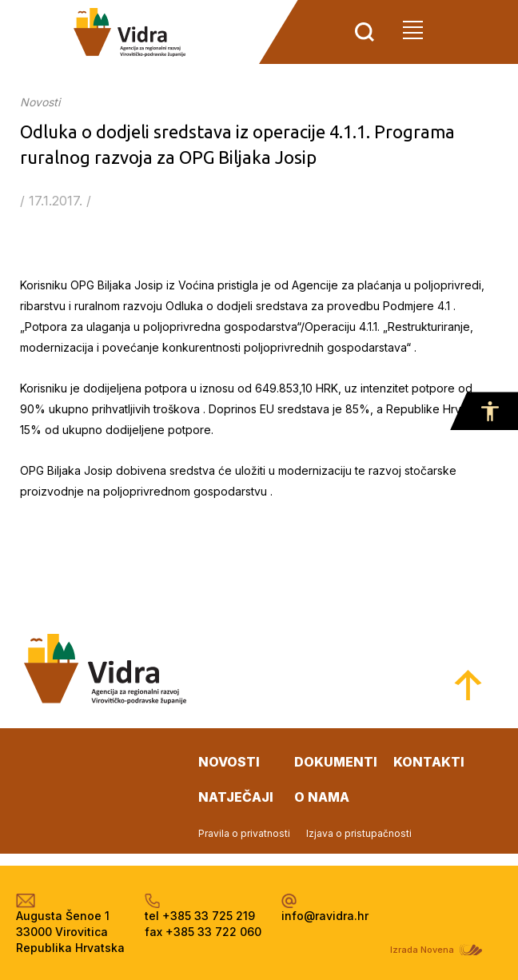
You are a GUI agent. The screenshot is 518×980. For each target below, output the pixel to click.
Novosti (40, 102)
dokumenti (336, 762)
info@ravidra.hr (325, 916)
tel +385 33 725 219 (200, 916)
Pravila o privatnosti (244, 833)
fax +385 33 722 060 (203, 932)
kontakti (429, 762)
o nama (322, 797)
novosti (229, 762)
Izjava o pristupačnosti (359, 833)
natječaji (236, 797)
